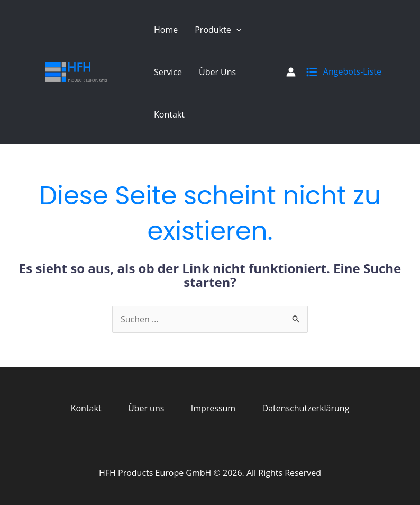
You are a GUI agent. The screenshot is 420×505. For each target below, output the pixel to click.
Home (166, 30)
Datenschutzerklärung (306, 408)
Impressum (213, 408)
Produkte (218, 30)
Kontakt (169, 114)
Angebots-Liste (352, 71)
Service (168, 72)
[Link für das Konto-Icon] (291, 72)
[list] (312, 70)
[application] (236, 30)
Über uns (217, 72)
